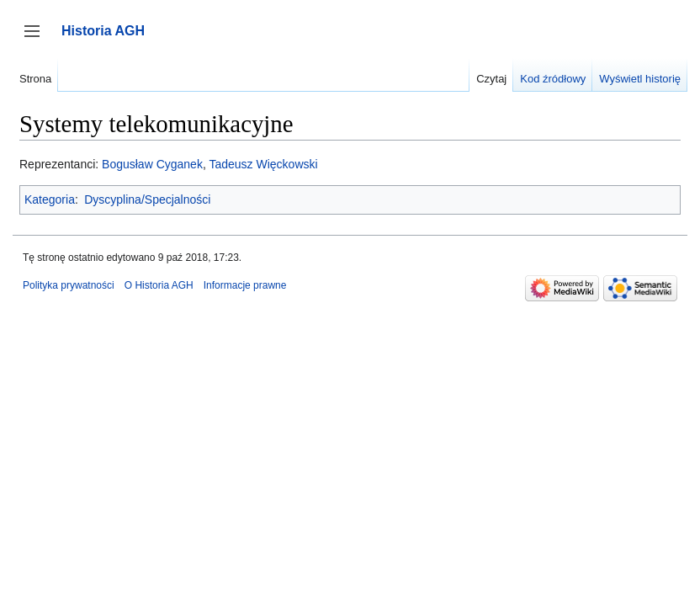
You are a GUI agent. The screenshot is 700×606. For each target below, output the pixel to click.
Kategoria (50, 199)
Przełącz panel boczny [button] (37, 39)
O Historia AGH (159, 285)
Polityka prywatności (69, 285)
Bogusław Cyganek (152, 164)
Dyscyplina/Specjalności (147, 199)
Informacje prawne (245, 285)
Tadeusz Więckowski (263, 164)
